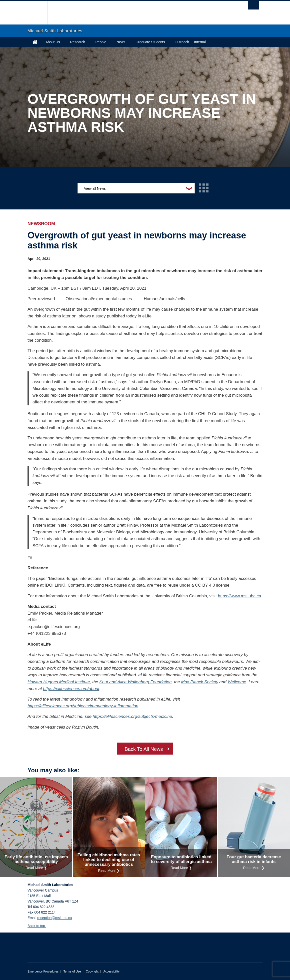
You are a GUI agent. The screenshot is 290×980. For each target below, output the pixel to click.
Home (35, 42)
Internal (200, 42)
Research (78, 42)
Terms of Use (72, 972)
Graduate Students (150, 42)
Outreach (182, 42)
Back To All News (144, 749)
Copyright (92, 972)
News (121, 42)
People (101, 42)
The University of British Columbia (39, 13)
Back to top (39, 926)
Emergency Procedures (43, 972)
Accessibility (111, 972)
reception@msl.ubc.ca (55, 918)
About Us (53, 42)
